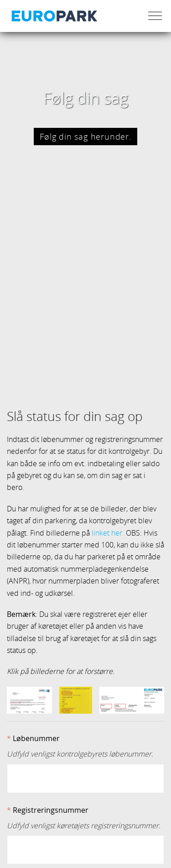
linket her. (108, 529)
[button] (29, 697)
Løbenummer (36, 735)
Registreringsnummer (51, 806)
